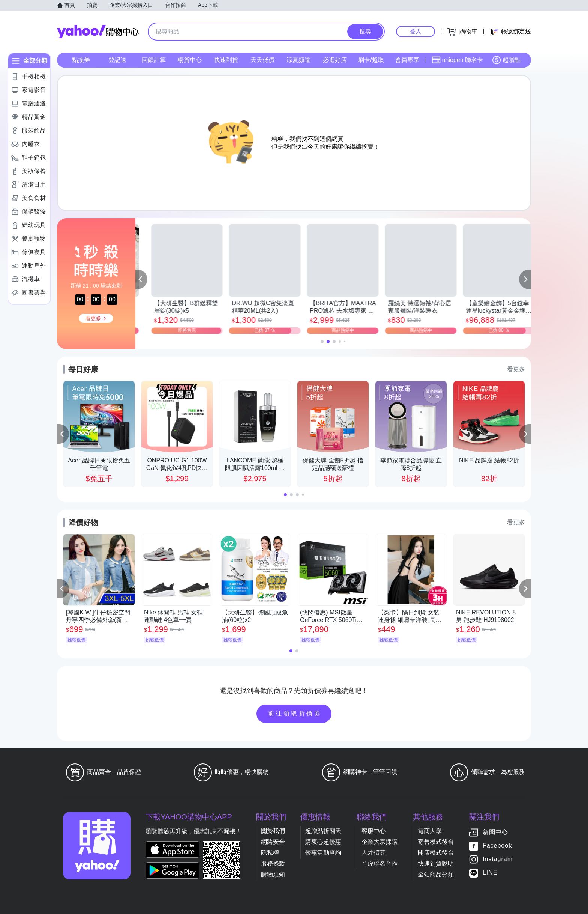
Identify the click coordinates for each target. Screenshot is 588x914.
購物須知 (273, 874)
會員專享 (407, 60)
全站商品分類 (436, 874)
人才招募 (373, 853)
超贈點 (506, 60)
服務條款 (273, 864)
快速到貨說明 (436, 864)
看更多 (516, 369)
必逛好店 (335, 60)
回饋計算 (154, 60)
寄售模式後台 (436, 842)
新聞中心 (495, 832)
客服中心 (373, 831)
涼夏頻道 (298, 60)
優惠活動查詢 (323, 853)
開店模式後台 (436, 853)
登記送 (117, 60)
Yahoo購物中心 (98, 32)
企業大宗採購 (379, 842)
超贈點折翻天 (323, 831)
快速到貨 (226, 60)
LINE (490, 873)
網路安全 (273, 842)
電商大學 (430, 831)
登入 (415, 31)
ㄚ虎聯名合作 (379, 864)
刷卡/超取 (371, 60)
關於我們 (273, 831)
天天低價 (262, 60)
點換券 (81, 60)
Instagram (498, 859)
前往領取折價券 (295, 713)
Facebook (497, 845)
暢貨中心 (190, 60)
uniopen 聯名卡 (457, 60)
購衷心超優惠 (323, 842)
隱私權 (270, 853)
